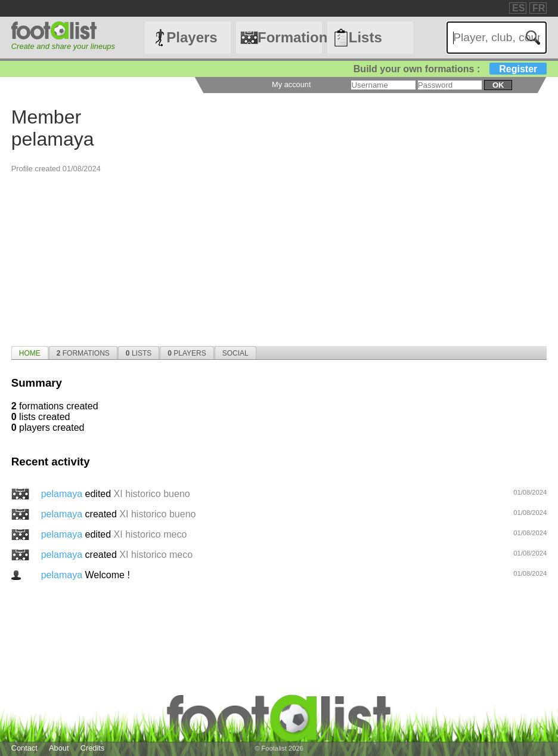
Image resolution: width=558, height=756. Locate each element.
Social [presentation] (235, 353)
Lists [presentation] (139, 353)
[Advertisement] (279, 257)
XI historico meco (151, 534)
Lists (365, 37)
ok (498, 85)
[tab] (30, 353)
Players (192, 37)
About (59, 748)
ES (518, 8)
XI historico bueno (152, 494)
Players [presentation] (187, 353)
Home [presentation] (30, 353)
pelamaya (63, 494)
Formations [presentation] (83, 353)
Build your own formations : (450, 69)
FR (539, 8)
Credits (93, 748)
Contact (24, 748)
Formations (290, 37)
